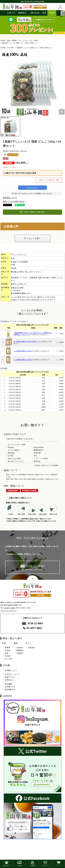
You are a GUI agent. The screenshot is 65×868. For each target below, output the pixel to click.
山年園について (11, 670)
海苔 (44, 13)
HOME (3, 41)
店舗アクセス (10, 677)
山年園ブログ (10, 687)
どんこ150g (34, 41)
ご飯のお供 (34, 13)
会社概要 (8, 684)
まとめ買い (11, 48)
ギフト (28, 643)
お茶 (4, 643)
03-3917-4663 (9, 608)
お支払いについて (12, 674)
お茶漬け (20, 653)
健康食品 (22, 13)
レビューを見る (13, 155)
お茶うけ (11, 13)
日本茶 (7, 650)
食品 (9, 41)
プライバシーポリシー (9, 611)
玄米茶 (7, 656)
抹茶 (7, 653)
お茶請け (20, 648)
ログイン (60, 7)
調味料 (52, 13)
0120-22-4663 (33, 623)
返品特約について (10, 198)
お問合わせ (9, 680)
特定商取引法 (10, 690)
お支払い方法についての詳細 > (47, 465)
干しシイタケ (23, 41)
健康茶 (7, 648)
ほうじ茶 (8, 659)
